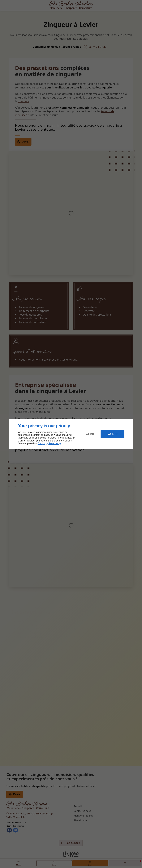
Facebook (54, 443)
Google (42, 443)
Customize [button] (90, 434)
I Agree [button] (112, 434)
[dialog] (71, 434)
